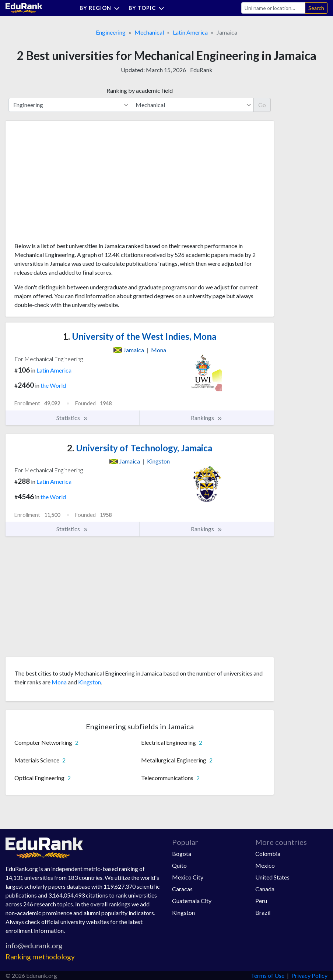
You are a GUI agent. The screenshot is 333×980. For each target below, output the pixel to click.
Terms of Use (268, 975)
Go (262, 105)
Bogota (182, 854)
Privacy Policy (309, 975)
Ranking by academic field (140, 90)
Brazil (263, 912)
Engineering (111, 32)
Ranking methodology (40, 957)
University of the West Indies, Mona (140, 336)
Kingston (90, 682)
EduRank (201, 70)
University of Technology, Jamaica (140, 448)
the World (53, 385)
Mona (59, 682)
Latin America (190, 32)
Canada (265, 889)
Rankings (207, 418)
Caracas (182, 889)
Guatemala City (192, 901)
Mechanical (149, 32)
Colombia (268, 854)
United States (272, 877)
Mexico (265, 865)
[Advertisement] (70, 184)
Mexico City (188, 877)
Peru (261, 901)
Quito (179, 865)
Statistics (72, 418)
